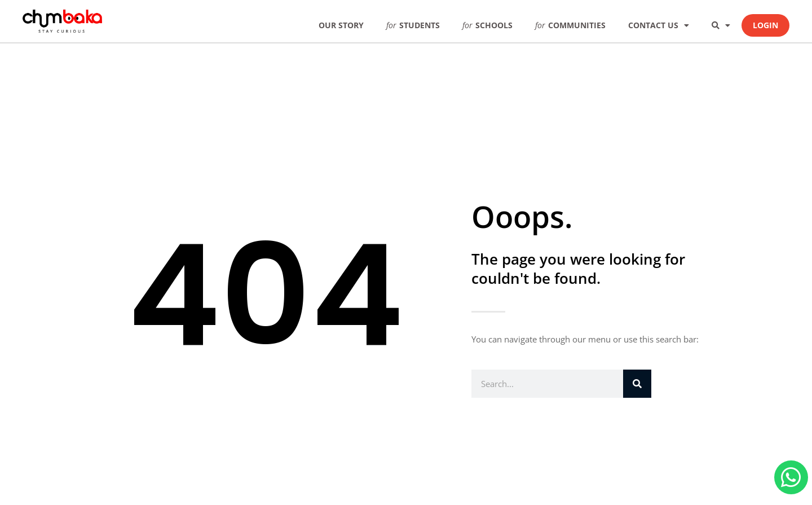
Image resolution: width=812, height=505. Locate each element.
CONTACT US (659, 25)
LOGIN (765, 25)
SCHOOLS (487, 25)
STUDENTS (413, 25)
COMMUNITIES (570, 25)
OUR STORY (341, 25)
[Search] (637, 384)
